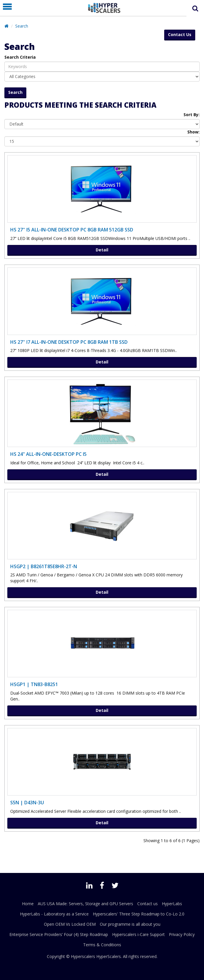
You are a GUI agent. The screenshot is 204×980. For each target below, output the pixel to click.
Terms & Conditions (102, 945)
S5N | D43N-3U (27, 803)
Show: (193, 132)
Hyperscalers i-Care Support (138, 934)
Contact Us (180, 34)
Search (22, 26)
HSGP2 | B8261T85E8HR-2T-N (44, 566)
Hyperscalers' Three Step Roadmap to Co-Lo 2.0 (139, 914)
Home (28, 904)
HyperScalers (109, 956)
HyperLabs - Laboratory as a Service (54, 914)
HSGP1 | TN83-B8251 (34, 684)
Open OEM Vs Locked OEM (70, 924)
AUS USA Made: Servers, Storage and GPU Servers (85, 904)
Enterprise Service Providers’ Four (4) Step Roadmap (59, 934)
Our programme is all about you (130, 924)
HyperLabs (172, 904)
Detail (102, 250)
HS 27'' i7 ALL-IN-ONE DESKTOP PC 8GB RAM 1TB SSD (69, 342)
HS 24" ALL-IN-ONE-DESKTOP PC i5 (48, 454)
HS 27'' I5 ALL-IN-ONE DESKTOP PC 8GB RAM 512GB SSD (72, 230)
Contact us (148, 904)
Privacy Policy (182, 934)
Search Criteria (20, 57)
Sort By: (192, 115)
